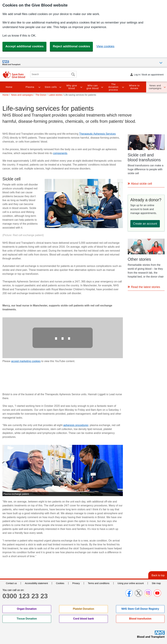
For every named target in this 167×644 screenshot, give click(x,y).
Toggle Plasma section (39, 87)
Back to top (158, 575)
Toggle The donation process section (123, 87)
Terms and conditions (99, 583)
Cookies (60, 583)
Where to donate (134, 87)
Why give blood (72, 87)
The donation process (113, 87)
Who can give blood (93, 87)
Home (9, 87)
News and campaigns (155, 87)
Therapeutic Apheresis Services (97, 134)
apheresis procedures (76, 425)
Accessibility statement (36, 583)
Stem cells (51, 87)
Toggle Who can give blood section (102, 87)
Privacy (76, 583)
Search (73, 74)
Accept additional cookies (24, 46)
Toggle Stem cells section (60, 87)
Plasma (30, 87)
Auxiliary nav (161, 63)
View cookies (105, 46)
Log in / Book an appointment (149, 75)
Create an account (145, 224)
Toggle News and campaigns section (165, 87)
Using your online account (131, 583)
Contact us (11, 583)
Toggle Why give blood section (81, 87)
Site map (156, 583)
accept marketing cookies (26, 361)
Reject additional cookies (71, 46)
